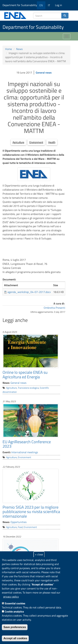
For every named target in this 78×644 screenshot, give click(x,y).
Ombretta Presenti (54, 308)
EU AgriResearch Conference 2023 (27, 444)
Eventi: (7, 452)
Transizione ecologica (28, 388)
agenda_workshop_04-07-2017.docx (29, 292)
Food (20, 527)
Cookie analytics (14, 611)
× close (39, 554)
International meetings (25, 452)
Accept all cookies (15, 638)
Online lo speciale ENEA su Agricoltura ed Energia (25, 374)
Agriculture (18, 142)
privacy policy (11, 597)
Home (8, 49)
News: (6, 383)
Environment (36, 142)
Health (52, 142)
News (19, 49)
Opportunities (19, 522)
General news (44, 73)
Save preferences (15, 627)
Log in (59, 5)
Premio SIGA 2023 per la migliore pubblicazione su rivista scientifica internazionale (31, 512)
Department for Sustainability (21, 5)
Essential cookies (15, 603)
